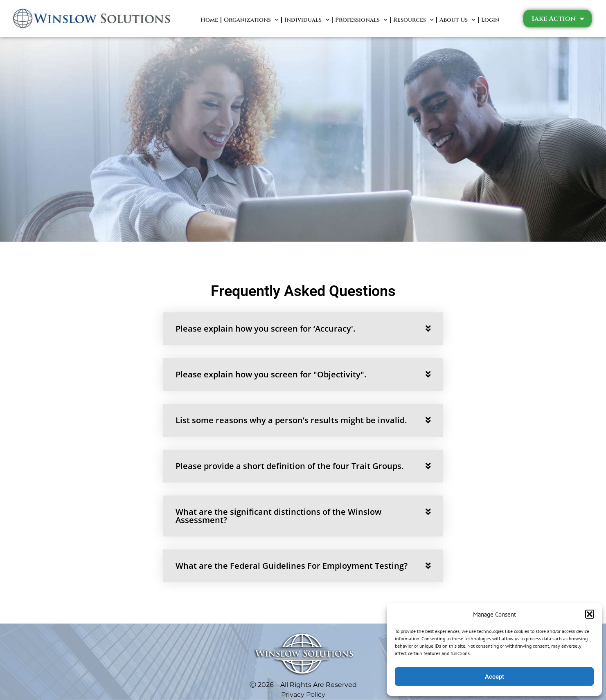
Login (490, 20)
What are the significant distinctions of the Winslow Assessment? (278, 516)
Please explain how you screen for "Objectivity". (271, 374)
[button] (590, 614)
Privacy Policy (303, 694)
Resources (413, 20)
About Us (457, 20)
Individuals (307, 20)
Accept (494, 677)
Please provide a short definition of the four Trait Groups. (289, 466)
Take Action (558, 19)
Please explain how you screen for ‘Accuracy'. (265, 329)
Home (209, 20)
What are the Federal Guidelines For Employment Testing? (292, 566)
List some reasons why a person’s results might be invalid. (291, 420)
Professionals (361, 20)
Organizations (251, 20)
